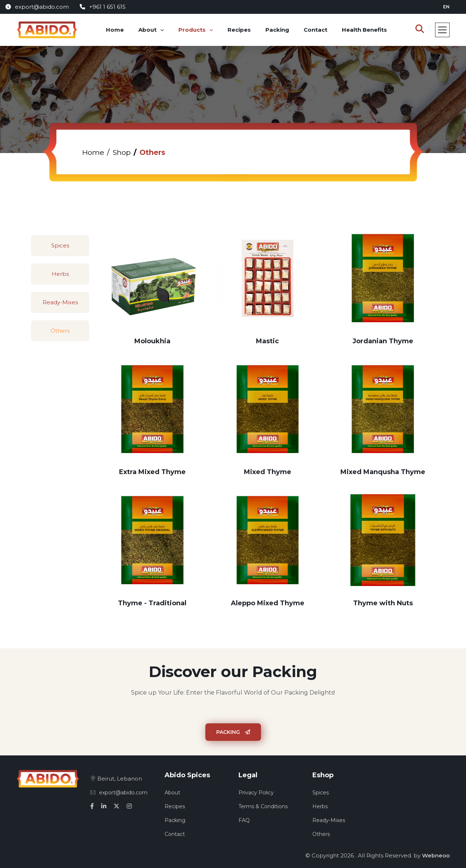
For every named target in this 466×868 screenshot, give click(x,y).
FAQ (244, 820)
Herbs (60, 274)
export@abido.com (37, 7)
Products (192, 30)
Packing (278, 30)
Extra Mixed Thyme (152, 472)
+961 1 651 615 (103, 7)
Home (115, 30)
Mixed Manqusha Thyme (383, 472)
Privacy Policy (256, 793)
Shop (122, 152)
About (148, 30)
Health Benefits (365, 30)
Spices (60, 245)
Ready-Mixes (60, 302)
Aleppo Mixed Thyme (268, 603)
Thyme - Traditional (152, 603)
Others (60, 331)
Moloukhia (152, 341)
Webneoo (436, 855)
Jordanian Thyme (383, 341)
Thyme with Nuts (383, 603)
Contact (316, 30)
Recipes (240, 30)
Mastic (267, 341)
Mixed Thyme (268, 472)
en (446, 7)
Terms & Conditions (263, 806)
